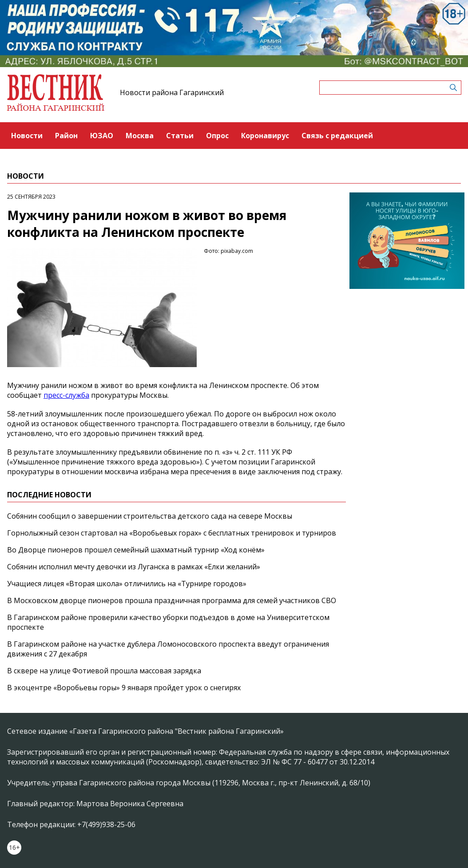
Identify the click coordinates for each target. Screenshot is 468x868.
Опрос (217, 136)
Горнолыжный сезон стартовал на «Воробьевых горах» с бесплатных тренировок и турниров (172, 533)
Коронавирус (265, 136)
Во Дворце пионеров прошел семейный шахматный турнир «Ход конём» (136, 550)
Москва (140, 136)
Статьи (180, 136)
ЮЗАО (102, 136)
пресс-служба (66, 395)
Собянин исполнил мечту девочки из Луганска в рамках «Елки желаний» (134, 567)
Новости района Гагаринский (172, 92)
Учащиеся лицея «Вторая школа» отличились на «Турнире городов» (127, 584)
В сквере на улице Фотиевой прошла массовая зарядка (104, 671)
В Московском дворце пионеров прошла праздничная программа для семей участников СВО (172, 600)
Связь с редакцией (337, 136)
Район (66, 136)
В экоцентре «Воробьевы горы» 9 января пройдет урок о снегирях (124, 688)
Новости (27, 136)
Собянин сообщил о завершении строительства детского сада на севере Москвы (150, 516)
